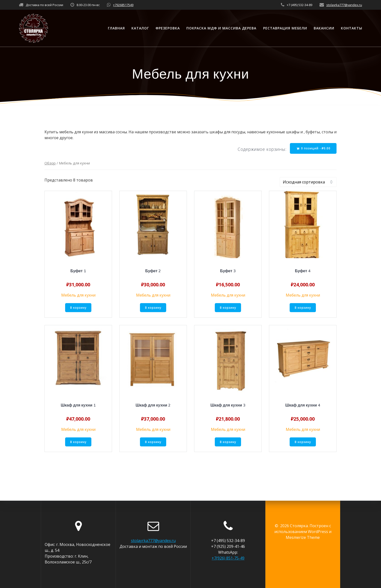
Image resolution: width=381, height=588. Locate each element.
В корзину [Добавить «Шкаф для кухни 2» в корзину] (153, 443)
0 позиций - (313, 148)
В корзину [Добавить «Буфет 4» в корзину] (303, 308)
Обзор (50, 163)
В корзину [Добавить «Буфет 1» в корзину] (78, 308)
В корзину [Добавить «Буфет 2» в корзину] (153, 308)
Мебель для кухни (78, 296)
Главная (116, 28)
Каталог (140, 28)
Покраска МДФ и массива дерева (221, 28)
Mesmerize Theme (303, 537)
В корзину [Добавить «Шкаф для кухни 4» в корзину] (303, 443)
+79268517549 (123, 5)
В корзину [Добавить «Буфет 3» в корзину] (228, 308)
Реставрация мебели (285, 28)
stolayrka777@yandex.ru (344, 5)
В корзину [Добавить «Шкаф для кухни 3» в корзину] (228, 443)
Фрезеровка (168, 28)
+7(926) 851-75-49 (228, 558)
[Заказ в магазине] (308, 182)
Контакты (352, 28)
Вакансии (324, 28)
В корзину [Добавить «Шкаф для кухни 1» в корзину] (78, 443)
